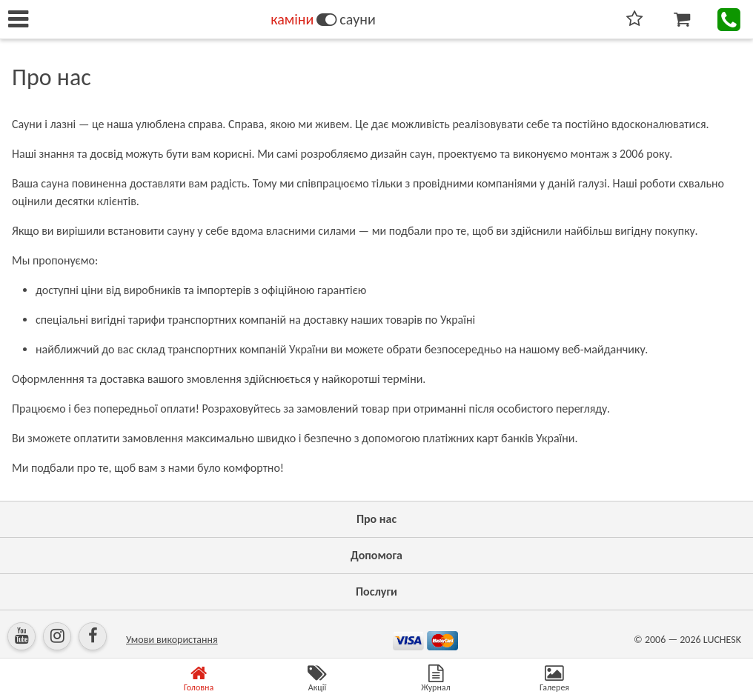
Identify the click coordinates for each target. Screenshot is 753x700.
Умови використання (172, 640)
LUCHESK (722, 640)
